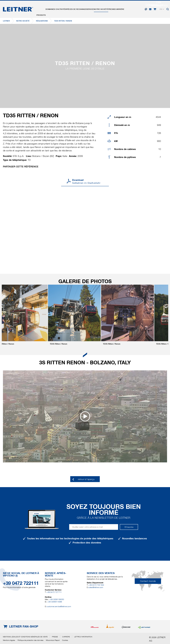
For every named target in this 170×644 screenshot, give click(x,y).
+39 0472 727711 (54, 592)
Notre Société (108, 9)
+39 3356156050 (57, 599)
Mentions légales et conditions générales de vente (25, 637)
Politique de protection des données (31, 640)
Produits (42, 9)
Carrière (130, 9)
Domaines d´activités (58, 9)
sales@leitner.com (96, 587)
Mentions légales (9, 640)
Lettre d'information (83, 637)
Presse (120, 9)
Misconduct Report (53, 640)
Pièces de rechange (80, 9)
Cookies (65, 640)
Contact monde (148, 581)
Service (95, 9)
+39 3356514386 (55, 602)
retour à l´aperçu (86, 479)
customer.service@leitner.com (59, 606)
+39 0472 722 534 (96, 585)
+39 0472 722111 (21, 583)
